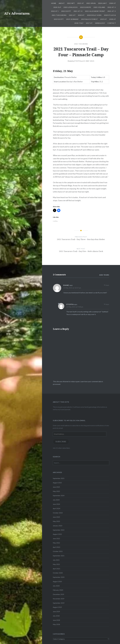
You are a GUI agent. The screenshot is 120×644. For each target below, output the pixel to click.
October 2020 (58, 573)
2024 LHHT (103, 3)
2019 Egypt (59, 19)
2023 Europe (86, 7)
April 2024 (56, 508)
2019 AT (104, 19)
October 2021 (58, 551)
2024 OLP (57, 7)
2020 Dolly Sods (94, 15)
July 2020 (56, 586)
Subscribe (61, 442)
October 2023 (58, 513)
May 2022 (56, 543)
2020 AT (81, 15)
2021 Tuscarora (59, 15)
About (62, 3)
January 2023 (58, 526)
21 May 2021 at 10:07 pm (72, 288)
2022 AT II (112, 7)
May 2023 (56, 521)
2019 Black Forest (90, 19)
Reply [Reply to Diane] (107, 285)
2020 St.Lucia (110, 15)
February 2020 (58, 590)
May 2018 (56, 624)
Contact (112, 23)
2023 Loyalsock (71, 7)
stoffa (78, 61)
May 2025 (56, 491)
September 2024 (59, 496)
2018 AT (113, 19)
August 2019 (57, 607)
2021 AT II (112, 11)
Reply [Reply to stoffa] (107, 304)
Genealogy (100, 23)
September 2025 (59, 478)
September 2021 (59, 556)
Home (54, 3)
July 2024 (56, 500)
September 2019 (59, 603)
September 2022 (59, 530)
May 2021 (56, 564)
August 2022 (57, 534)
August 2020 (57, 581)
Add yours (104, 275)
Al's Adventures (17, 13)
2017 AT (89, 23)
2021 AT (72, 15)
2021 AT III (78, 11)
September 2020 (59, 577)
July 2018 (56, 616)
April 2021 (56, 569)
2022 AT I (55, 11)
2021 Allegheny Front (95, 11)
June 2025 (56, 487)
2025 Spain (91, 3)
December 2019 (58, 594)
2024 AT (113, 3)
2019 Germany (72, 19)
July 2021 (56, 560)
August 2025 (57, 483)
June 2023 (56, 517)
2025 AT (81, 3)
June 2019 (56, 612)
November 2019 (59, 599)
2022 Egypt (66, 11)
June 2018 (56, 620)
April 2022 (56, 547)
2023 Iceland (99, 7)
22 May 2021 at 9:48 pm (75, 307)
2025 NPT (71, 3)
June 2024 (56, 504)
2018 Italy (79, 23)
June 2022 (56, 539)
